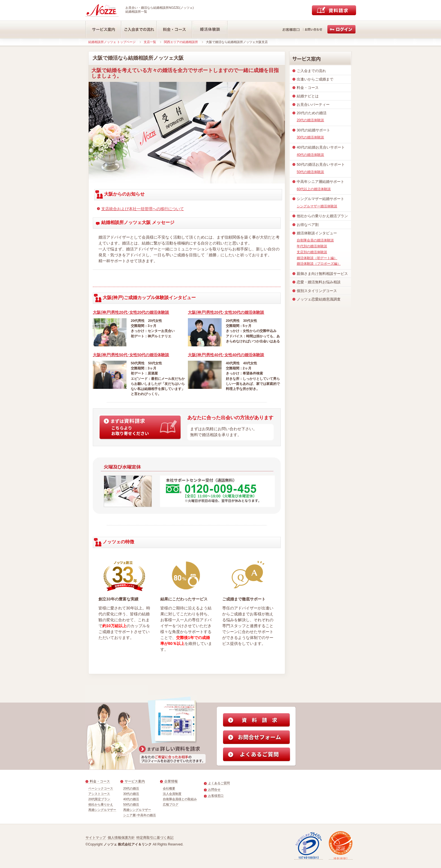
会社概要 (169, 788)
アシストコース (99, 794)
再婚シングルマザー (102, 810)
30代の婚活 (131, 794)
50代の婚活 (131, 804)
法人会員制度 (172, 794)
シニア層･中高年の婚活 (139, 815)
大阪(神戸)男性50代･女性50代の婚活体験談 (131, 355)
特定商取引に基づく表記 (155, 838)
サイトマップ (96, 838)
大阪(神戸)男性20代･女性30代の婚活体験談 (226, 312)
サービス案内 (135, 781)
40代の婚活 (131, 799)
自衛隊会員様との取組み (180, 799)
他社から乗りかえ (101, 804)
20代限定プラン (99, 799)
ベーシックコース (101, 788)
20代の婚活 (131, 788)
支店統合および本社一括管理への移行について (143, 209)
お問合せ (214, 790)
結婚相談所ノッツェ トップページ (112, 42)
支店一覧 (150, 42)
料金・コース (100, 781)
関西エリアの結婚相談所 (181, 42)
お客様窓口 (216, 796)
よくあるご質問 (219, 783)
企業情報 (171, 781)
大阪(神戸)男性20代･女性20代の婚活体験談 (131, 312)
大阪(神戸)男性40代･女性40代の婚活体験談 (226, 355)
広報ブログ (171, 804)
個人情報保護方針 (121, 838)
